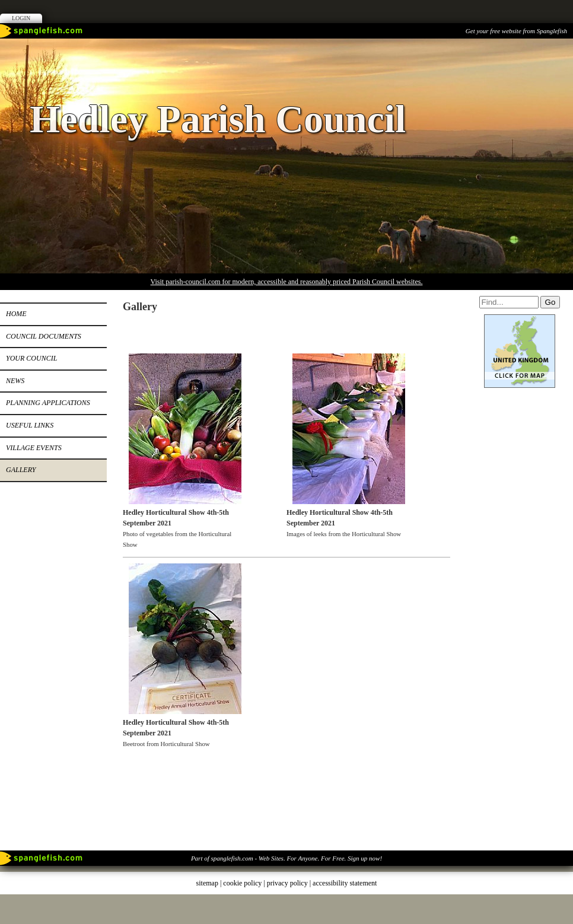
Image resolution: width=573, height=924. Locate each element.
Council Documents (44, 336)
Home (16, 314)
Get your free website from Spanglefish (516, 31)
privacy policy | (290, 883)
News (15, 381)
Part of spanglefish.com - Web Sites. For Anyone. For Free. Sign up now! (286, 858)
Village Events (34, 448)
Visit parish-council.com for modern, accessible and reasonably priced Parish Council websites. (287, 282)
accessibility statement (345, 883)
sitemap (207, 883)
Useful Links (30, 425)
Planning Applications (48, 403)
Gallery (21, 470)
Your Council (31, 358)
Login (21, 18)
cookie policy (242, 883)
